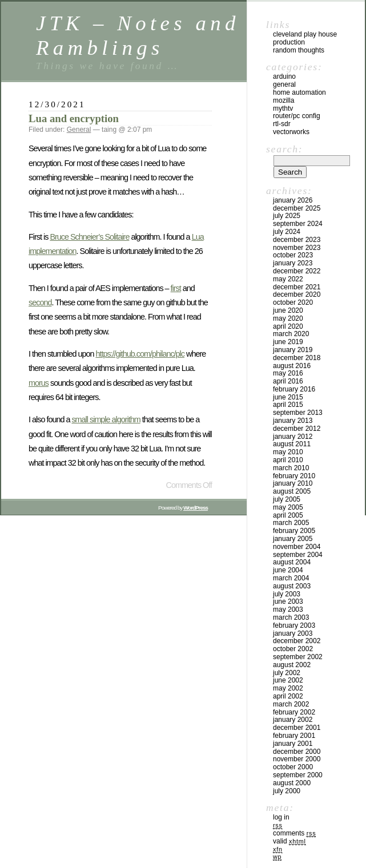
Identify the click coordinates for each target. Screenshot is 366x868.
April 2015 (288, 405)
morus (39, 383)
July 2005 (287, 499)
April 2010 (288, 460)
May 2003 (288, 609)
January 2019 (293, 350)
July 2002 (287, 673)
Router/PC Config (297, 116)
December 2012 (297, 429)
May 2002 (288, 688)
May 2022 (288, 279)
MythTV (283, 108)
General (79, 130)
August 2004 (292, 562)
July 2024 (287, 232)
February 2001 (294, 736)
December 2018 (297, 358)
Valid (289, 841)
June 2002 (288, 680)
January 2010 (293, 483)
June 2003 (288, 601)
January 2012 (293, 437)
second (40, 302)
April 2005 (288, 515)
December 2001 (297, 728)
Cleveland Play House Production (305, 38)
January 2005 (293, 539)
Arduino (284, 76)
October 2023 (293, 255)
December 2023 (297, 240)
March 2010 (291, 468)
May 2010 (288, 452)
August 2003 (292, 586)
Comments (294, 833)
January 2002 (293, 720)
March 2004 (291, 578)
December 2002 (297, 641)
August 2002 (292, 665)
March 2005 (291, 523)
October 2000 (293, 767)
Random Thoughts (299, 50)
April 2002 (288, 696)
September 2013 (298, 413)
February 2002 (294, 712)
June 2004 (288, 570)
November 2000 (297, 759)
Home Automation (299, 92)
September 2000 (298, 775)
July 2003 (287, 594)
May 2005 (288, 507)
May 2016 (288, 373)
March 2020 (291, 334)
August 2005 (292, 491)
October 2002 (293, 649)
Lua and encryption (74, 118)
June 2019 (288, 342)
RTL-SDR (282, 124)
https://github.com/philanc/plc (140, 354)
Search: (284, 149)
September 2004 (298, 555)
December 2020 (297, 294)
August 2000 (292, 783)
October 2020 (293, 302)
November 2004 (297, 547)
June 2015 (288, 397)
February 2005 (294, 531)
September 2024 (298, 224)
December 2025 (297, 208)
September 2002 (298, 657)
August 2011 (292, 444)
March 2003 (291, 617)
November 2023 (297, 248)
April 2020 (288, 326)
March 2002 (291, 704)
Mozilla (283, 100)
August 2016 (292, 366)
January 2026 (293, 200)
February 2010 (294, 476)
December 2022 (297, 271)
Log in (281, 817)
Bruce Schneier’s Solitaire (89, 237)
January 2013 (293, 421)
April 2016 (288, 381)
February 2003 (294, 625)
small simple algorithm (106, 419)
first (176, 288)
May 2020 (288, 318)
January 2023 (293, 263)
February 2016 (294, 389)
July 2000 (287, 791)
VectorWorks (291, 132)
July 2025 (287, 216)
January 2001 (293, 744)
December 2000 (297, 752)
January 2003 (293, 633)
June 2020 (288, 310)
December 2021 (297, 287)
